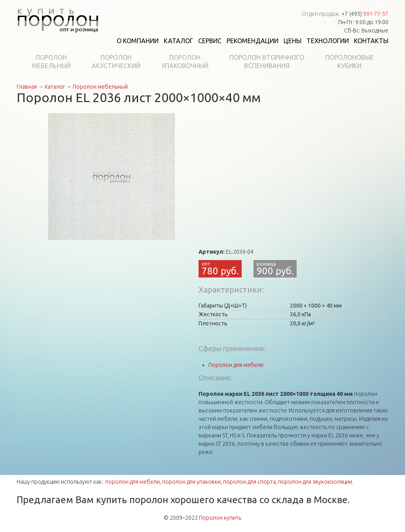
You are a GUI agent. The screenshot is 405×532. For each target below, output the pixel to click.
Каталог (178, 41)
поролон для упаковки (191, 482)
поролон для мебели (132, 482)
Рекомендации (253, 41)
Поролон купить (220, 518)
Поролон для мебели (236, 365)
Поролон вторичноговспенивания (267, 62)
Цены (292, 41)
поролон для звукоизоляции (315, 482)
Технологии (328, 41)
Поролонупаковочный (185, 62)
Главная (27, 87)
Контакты (371, 41)
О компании (138, 41)
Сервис (210, 41)
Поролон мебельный (100, 87)
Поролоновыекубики (349, 62)
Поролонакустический (116, 62)
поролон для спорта (249, 482)
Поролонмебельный (51, 62)
